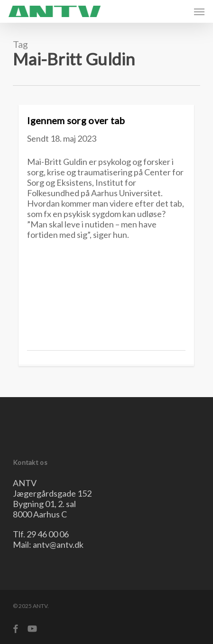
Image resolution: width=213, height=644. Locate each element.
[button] (199, 11)
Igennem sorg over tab (76, 120)
